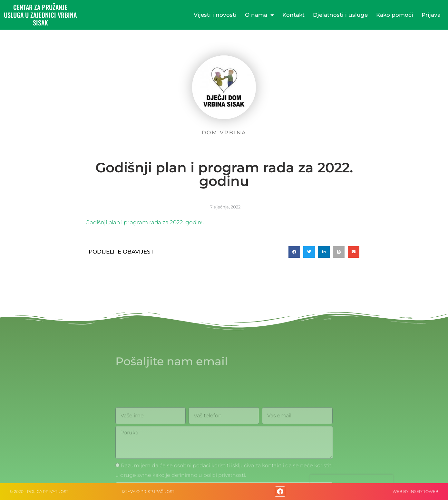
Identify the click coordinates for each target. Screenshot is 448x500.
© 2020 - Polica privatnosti (40, 491)
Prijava (431, 15)
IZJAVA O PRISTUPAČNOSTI (149, 491)
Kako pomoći (395, 15)
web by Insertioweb (415, 491)
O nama (259, 15)
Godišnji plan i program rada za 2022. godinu (145, 222)
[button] (294, 252)
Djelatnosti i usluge (340, 15)
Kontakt (293, 15)
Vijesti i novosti (215, 15)
